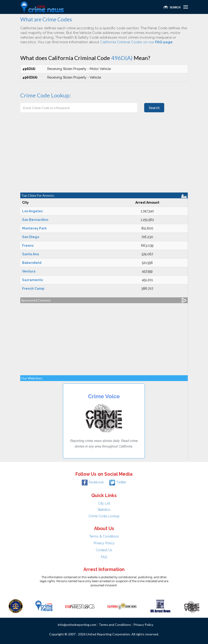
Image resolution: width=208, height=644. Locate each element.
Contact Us (104, 550)
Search (154, 108)
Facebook (93, 482)
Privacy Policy (104, 543)
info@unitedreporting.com (77, 625)
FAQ (104, 557)
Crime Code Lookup (104, 516)
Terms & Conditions (104, 536)
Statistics (104, 510)
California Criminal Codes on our (136, 42)
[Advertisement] (104, 158)
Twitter (118, 482)
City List (104, 503)
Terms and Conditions (115, 625)
